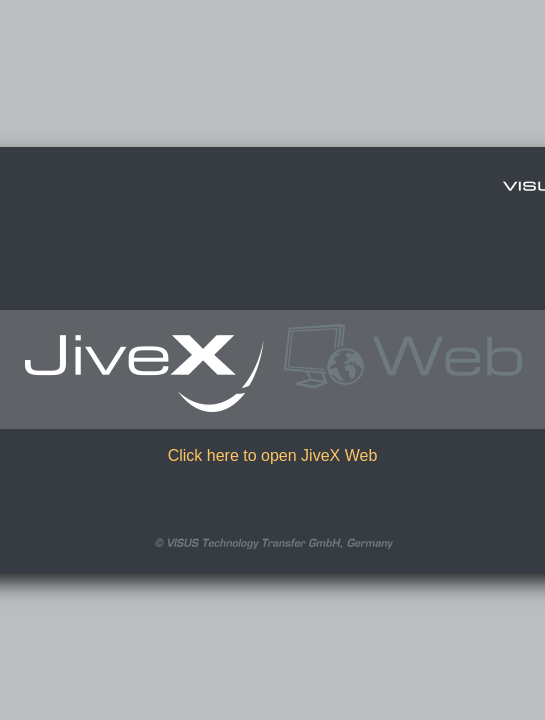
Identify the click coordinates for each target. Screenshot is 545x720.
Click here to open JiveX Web (273, 455)
